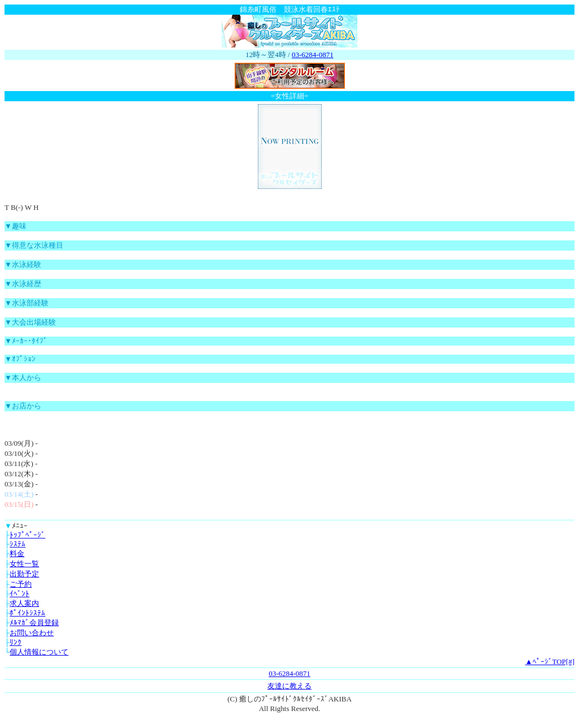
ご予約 (21, 584)
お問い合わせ (32, 633)
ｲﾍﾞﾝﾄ (20, 594)
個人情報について (39, 652)
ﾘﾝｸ (16, 642)
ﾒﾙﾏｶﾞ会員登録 (34, 623)
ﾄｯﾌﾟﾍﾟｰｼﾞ (27, 535)
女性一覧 (24, 564)
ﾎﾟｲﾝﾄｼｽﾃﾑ (27, 613)
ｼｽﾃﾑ (18, 544)
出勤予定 (24, 574)
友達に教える (289, 686)
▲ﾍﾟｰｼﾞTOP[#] (550, 662)
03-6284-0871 (313, 55)
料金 (17, 553)
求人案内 (24, 603)
